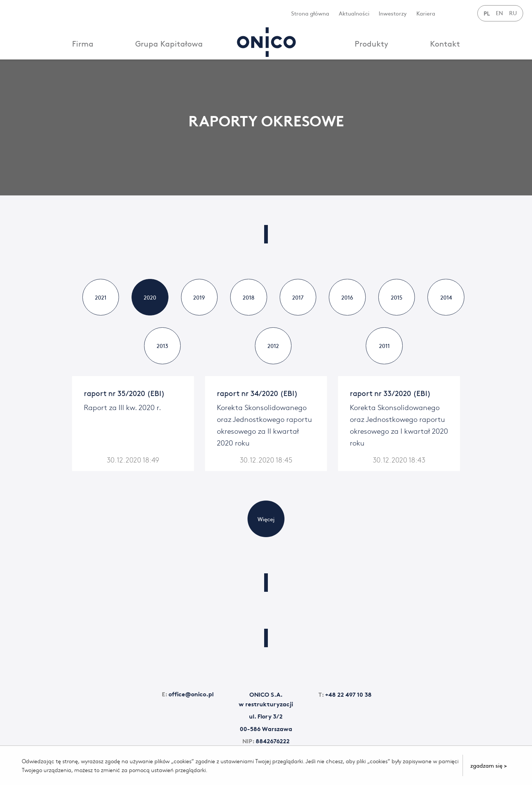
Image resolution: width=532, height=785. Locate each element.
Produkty (371, 43)
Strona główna (310, 13)
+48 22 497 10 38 (345, 695)
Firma (83, 43)
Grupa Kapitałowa (169, 43)
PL (487, 13)
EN (499, 13)
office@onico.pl (188, 694)
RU (513, 13)
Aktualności (354, 13)
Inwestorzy (393, 13)
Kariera (426, 13)
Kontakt (445, 43)
